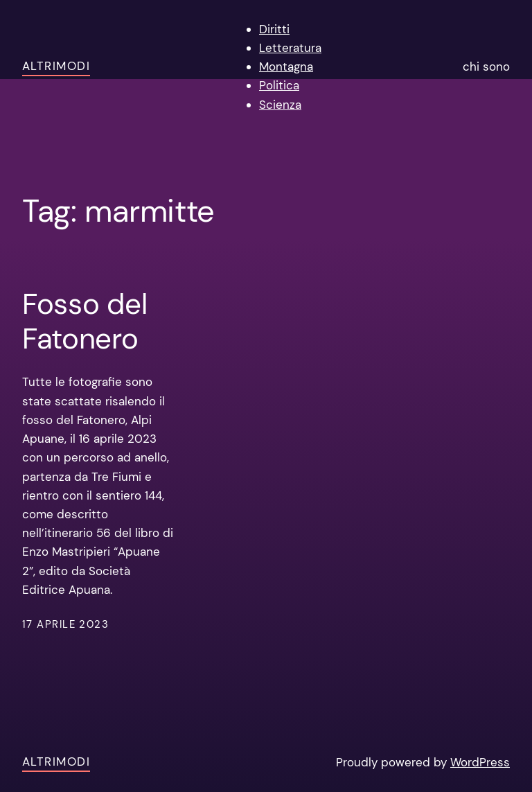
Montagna (286, 67)
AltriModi (56, 66)
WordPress (480, 762)
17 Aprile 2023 (65, 624)
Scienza (280, 105)
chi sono (486, 67)
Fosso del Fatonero (85, 322)
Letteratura (290, 48)
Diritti (274, 29)
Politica (279, 85)
